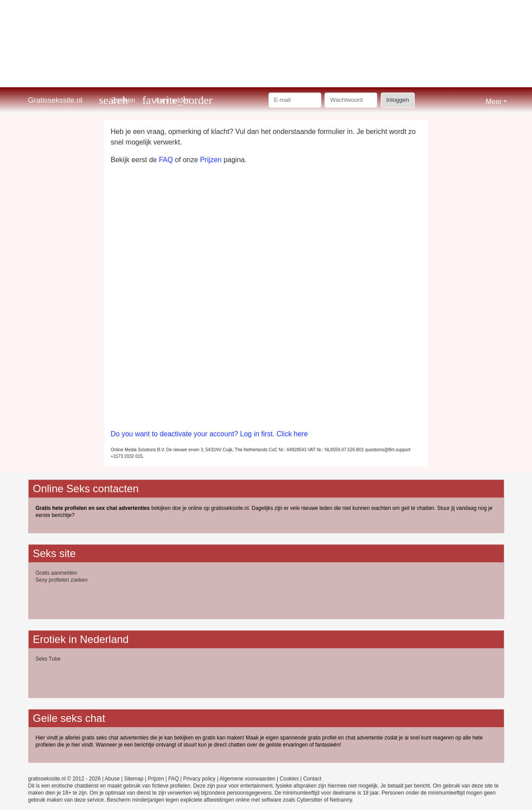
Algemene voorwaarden (247, 779)
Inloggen (398, 100)
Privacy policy (199, 779)
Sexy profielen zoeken (62, 580)
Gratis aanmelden (57, 573)
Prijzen (211, 160)
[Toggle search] (117, 100)
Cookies (289, 779)
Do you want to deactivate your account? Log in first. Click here (209, 434)
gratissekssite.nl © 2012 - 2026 (65, 779)
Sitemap (134, 779)
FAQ (166, 160)
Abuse (112, 779)
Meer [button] (494, 102)
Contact (312, 779)
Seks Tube (48, 659)
